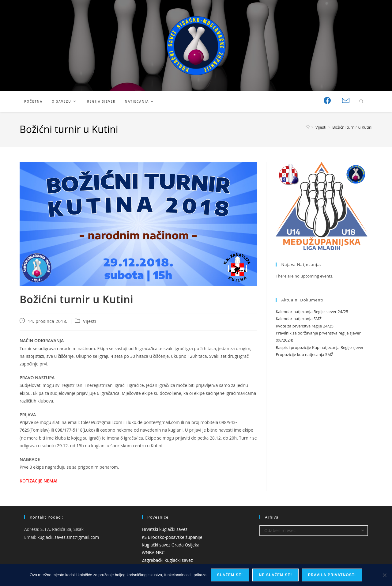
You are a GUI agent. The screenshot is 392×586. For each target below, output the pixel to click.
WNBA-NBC (153, 552)
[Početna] (308, 127)
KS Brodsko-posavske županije (172, 537)
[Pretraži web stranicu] (361, 102)
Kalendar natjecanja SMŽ (299, 319)
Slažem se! (230, 575)
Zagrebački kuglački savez (167, 560)
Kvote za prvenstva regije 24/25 (305, 326)
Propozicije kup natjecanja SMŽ (304, 354)
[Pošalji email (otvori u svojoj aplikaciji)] (346, 101)
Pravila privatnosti (332, 575)
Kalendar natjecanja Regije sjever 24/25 (312, 312)
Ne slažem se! (275, 575)
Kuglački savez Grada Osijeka (171, 545)
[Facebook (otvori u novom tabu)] (327, 100)
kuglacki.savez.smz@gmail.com (68, 537)
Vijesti (90, 321)
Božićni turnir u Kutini (352, 127)
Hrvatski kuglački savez (165, 529)
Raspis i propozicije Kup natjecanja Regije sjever (320, 347)
